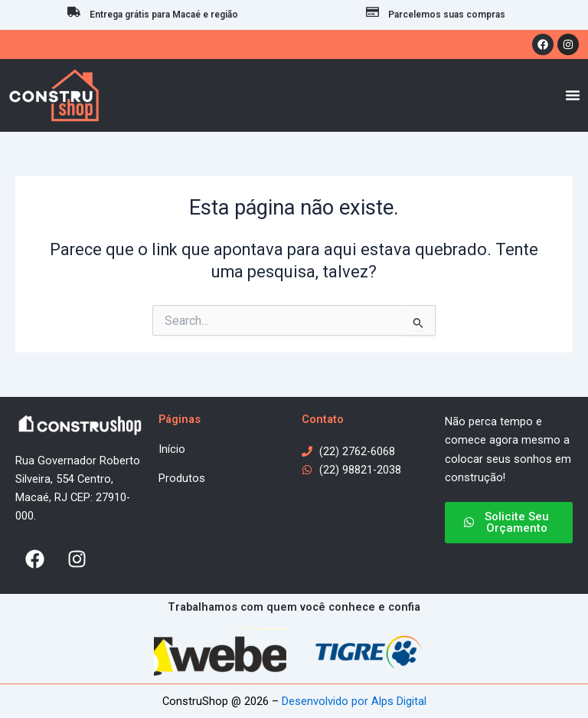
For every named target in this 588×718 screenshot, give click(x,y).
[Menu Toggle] (573, 95)
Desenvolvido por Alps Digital (354, 701)
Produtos (182, 478)
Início (172, 449)
